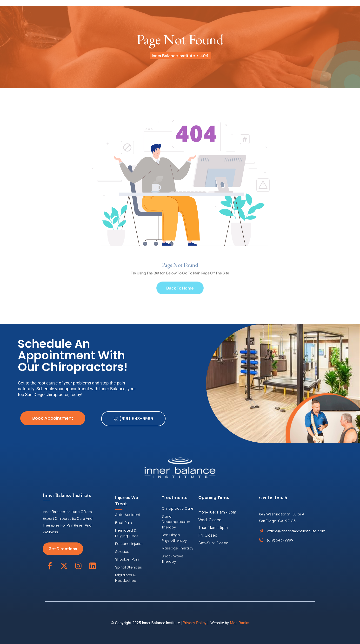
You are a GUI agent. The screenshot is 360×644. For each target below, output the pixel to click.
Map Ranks (240, 623)
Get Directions (63, 549)
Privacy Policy (195, 623)
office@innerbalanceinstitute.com (296, 531)
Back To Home (180, 290)
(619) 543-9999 (280, 540)
